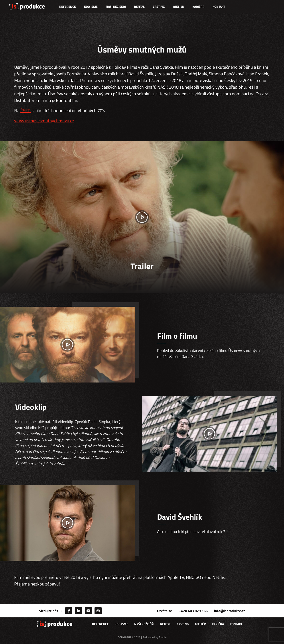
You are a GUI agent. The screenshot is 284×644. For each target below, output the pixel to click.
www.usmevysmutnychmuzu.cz (44, 121)
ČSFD (26, 110)
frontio (163, 637)
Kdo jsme (91, 7)
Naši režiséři (116, 7)
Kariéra (198, 7)
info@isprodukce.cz (230, 611)
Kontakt (219, 7)
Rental (139, 7)
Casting (159, 7)
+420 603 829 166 (193, 611)
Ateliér (179, 7)
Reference (68, 7)
